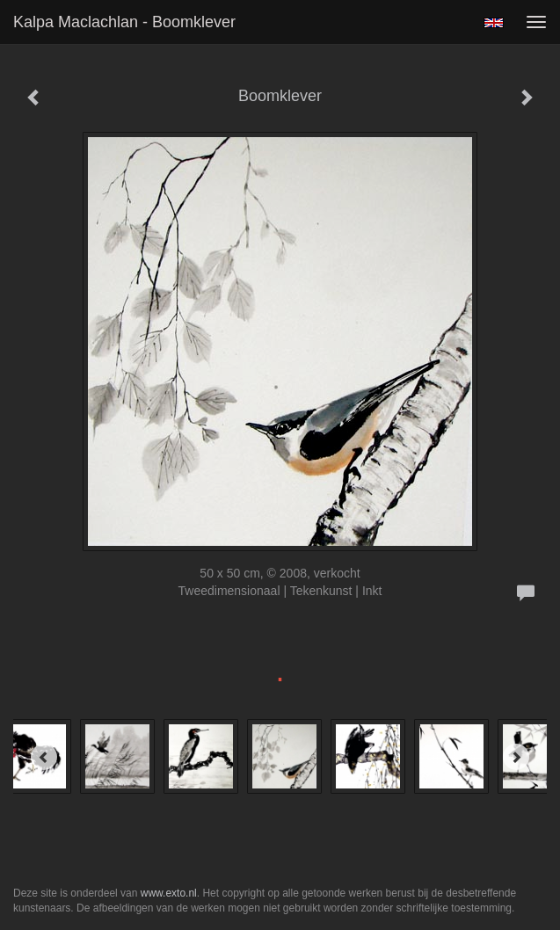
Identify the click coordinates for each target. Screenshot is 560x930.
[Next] (516, 757)
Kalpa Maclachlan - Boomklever (124, 22)
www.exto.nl (169, 893)
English (494, 23)
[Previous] (44, 757)
